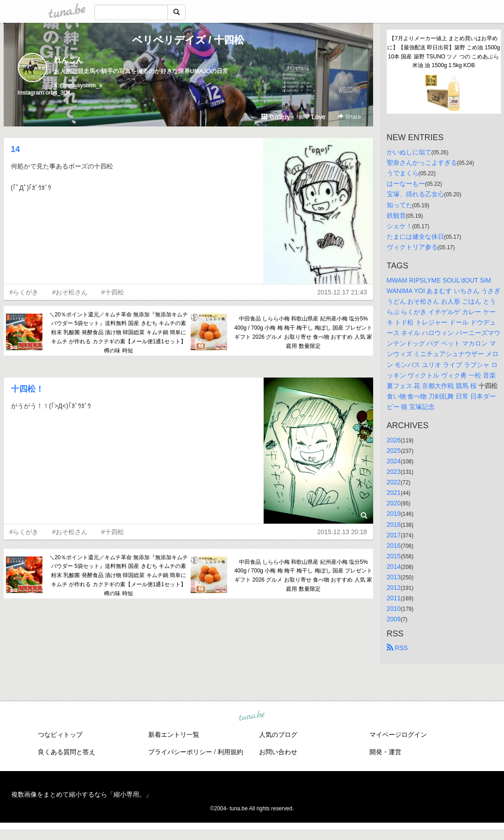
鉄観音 (396, 215)
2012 (394, 588)
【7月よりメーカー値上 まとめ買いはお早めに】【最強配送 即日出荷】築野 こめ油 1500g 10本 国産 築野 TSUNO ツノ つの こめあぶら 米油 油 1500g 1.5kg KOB (444, 52)
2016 (394, 546)
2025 (394, 451)
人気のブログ (278, 735)
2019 (394, 514)
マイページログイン (398, 735)
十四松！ (27, 389)
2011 (394, 598)
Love (314, 117)
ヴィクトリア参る (412, 247)
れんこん (68, 60)
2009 (394, 619)
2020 (394, 503)
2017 (394, 535)
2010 (394, 609)
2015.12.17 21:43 (342, 292)
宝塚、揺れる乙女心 (416, 194)
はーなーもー (406, 184)
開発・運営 (385, 752)
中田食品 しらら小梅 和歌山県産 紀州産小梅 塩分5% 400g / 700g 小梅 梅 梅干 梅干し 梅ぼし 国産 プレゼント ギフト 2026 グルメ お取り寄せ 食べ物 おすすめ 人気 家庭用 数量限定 (304, 332)
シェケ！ (400, 226)
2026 (394, 440)
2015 (394, 556)
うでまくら (403, 173)
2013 (394, 577)
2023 (394, 472)
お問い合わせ (278, 752)
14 (16, 149)
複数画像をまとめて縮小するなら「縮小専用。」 (82, 794)
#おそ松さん (70, 292)
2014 (394, 567)
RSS (397, 648)
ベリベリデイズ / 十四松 (188, 40)
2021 (394, 493)
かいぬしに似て (409, 152)
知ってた (400, 205)
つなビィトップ (60, 735)
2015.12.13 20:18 (342, 532)
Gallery (275, 117)
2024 (394, 461)
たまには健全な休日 (416, 236)
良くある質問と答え (67, 752)
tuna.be (252, 716)
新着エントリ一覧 (174, 735)
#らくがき (24, 292)
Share (349, 117)
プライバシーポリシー (180, 752)
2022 (394, 482)
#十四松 (113, 292)
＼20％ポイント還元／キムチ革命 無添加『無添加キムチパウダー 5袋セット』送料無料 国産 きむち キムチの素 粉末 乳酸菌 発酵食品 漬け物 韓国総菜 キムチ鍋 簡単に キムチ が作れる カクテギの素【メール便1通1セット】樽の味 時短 (119, 333)
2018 (394, 525)
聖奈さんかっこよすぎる (422, 163)
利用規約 (230, 752)
